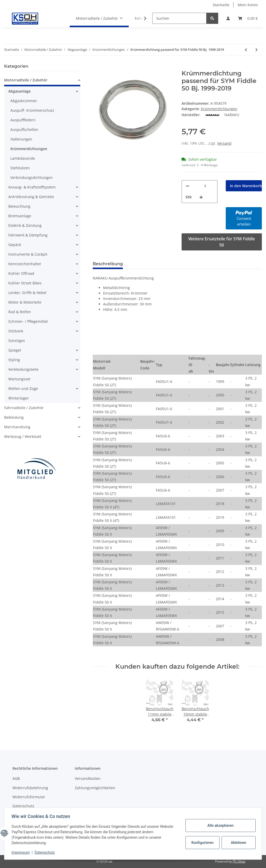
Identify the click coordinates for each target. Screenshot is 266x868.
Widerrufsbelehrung (30, 788)
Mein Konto (248, 5)
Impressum (22, 852)
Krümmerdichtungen (219, 109)
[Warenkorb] (248, 18)
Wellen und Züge (23, 388)
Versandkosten (88, 778)
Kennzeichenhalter (25, 264)
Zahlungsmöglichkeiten (95, 788)
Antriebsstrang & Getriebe (31, 197)
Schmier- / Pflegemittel (28, 321)
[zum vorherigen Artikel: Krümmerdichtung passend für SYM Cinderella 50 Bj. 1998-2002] (246, 50)
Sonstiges (17, 341)
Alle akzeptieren (219, 825)
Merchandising (17, 427)
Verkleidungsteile (23, 369)
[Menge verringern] (188, 186)
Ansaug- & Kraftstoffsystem (32, 187)
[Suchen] (179, 18)
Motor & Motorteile (25, 302)
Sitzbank (16, 331)
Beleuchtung (19, 206)
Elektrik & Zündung (25, 225)
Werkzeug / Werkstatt (23, 436)
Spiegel (15, 350)
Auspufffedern (23, 120)
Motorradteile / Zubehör (26, 80)
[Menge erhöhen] (201, 197)
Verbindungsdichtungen (32, 177)
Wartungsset (19, 379)
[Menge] (205, 186)
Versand (224, 143)
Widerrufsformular (29, 797)
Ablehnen (237, 843)
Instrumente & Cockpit (28, 254)
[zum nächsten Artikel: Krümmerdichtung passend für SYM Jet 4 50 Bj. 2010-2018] (257, 50)
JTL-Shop (239, 861)
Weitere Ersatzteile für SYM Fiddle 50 (222, 242)
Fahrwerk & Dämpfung (28, 235)
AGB (16, 778)
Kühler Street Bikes (25, 283)
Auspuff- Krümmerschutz (32, 110)
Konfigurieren (202, 843)
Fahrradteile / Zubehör (24, 408)
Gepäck (15, 245)
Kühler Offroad (21, 273)
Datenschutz (23, 806)
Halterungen (21, 139)
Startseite (221, 5)
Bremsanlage (20, 216)
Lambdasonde (23, 158)
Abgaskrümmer (24, 101)
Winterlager (19, 398)
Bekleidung (14, 417)
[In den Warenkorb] (97, 67)
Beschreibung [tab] (108, 264)
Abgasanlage (19, 91)
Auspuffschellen (24, 129)
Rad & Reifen (20, 312)
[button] (228, 18)
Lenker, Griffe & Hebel (27, 293)
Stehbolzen (20, 168)
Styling (14, 360)
